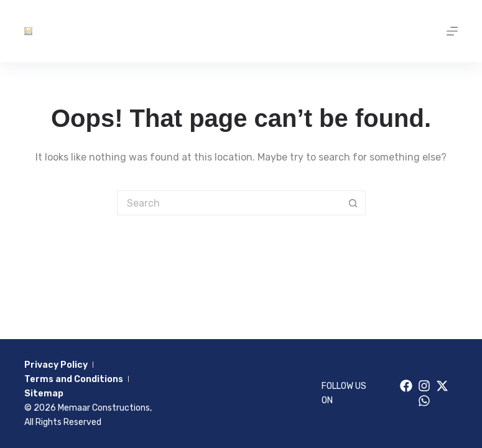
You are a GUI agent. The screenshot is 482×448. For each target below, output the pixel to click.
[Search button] (353, 203)
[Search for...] (229, 203)
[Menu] (452, 31)
